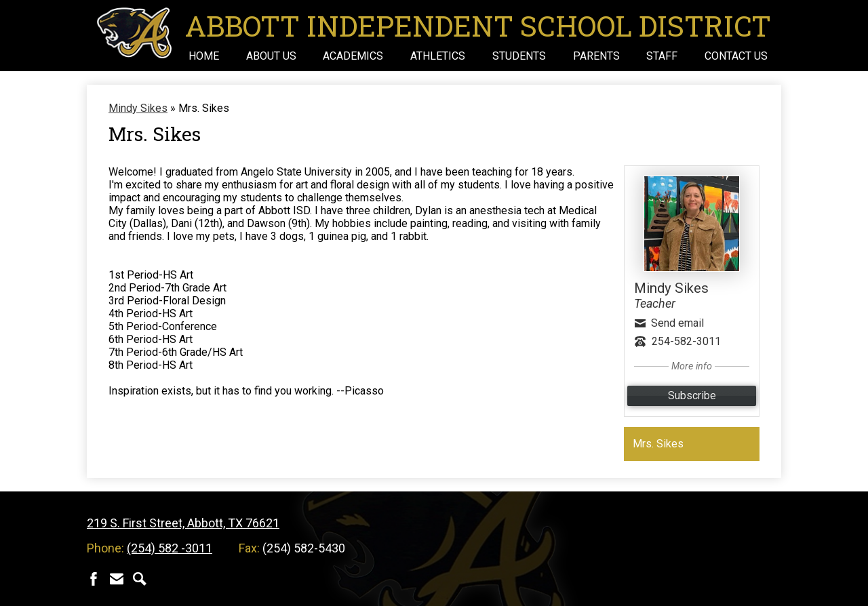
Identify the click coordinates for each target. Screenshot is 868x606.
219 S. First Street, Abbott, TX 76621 (183, 523)
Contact (117, 579)
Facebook (94, 579)
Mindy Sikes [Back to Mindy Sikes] (138, 108)
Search (140, 579)
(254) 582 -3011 (170, 548)
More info (692, 366)
